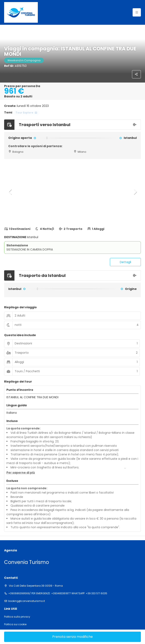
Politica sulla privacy (17, 617)
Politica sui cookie (15, 624)
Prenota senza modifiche (72, 637)
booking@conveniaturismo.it (27, 601)
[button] (10, 192)
